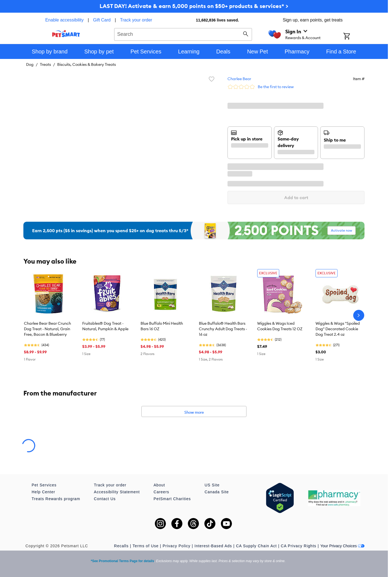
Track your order (136, 20)
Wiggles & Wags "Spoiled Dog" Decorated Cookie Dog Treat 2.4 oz (338, 329)
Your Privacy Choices (342, 546)
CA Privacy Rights (299, 546)
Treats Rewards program (56, 499)
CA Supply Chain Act (256, 546)
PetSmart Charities (172, 499)
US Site (212, 485)
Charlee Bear (239, 79)
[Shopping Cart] (354, 37)
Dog (30, 64)
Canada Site (217, 492)
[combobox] (183, 34)
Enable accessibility (64, 20)
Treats (45, 64)
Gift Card (102, 20)
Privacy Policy (176, 546)
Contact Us (105, 499)
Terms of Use (146, 546)
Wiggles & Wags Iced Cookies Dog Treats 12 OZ (280, 326)
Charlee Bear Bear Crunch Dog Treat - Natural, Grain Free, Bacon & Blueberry (47, 329)
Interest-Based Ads (213, 546)
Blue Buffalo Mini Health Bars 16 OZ (162, 326)
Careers (161, 492)
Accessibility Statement (117, 492)
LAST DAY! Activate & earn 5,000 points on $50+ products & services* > (194, 6)
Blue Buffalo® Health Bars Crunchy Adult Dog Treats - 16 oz (223, 329)
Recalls (121, 546)
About (159, 485)
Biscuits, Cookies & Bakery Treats (87, 64)
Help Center (43, 492)
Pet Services (44, 485)
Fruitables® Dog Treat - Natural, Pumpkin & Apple (105, 326)
